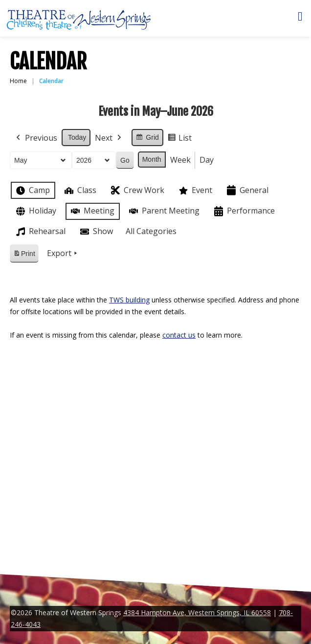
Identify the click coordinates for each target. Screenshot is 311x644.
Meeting (92, 211)
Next (109, 138)
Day (207, 160)
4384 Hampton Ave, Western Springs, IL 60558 (197, 612)
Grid (147, 139)
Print (24, 255)
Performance (244, 211)
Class (79, 190)
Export (63, 254)
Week (180, 160)
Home (18, 81)
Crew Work (137, 190)
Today (77, 137)
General (247, 190)
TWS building (129, 300)
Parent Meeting (163, 211)
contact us (179, 335)
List (179, 140)
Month (152, 159)
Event (195, 191)
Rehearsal (40, 232)
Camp (32, 191)
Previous (36, 138)
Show (96, 232)
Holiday (35, 211)
